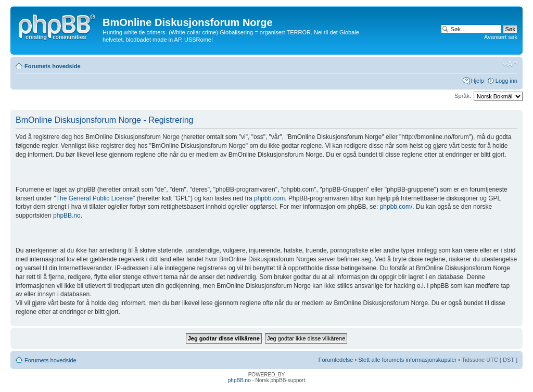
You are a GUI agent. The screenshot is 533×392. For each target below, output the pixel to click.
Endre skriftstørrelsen (510, 64)
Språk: (463, 96)
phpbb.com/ (396, 207)
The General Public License (94, 198)
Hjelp (478, 81)
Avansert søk (501, 37)
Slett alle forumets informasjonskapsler (407, 360)
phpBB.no (67, 216)
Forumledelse (336, 360)
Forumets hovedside (53, 66)
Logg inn (506, 81)
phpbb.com (269, 198)
